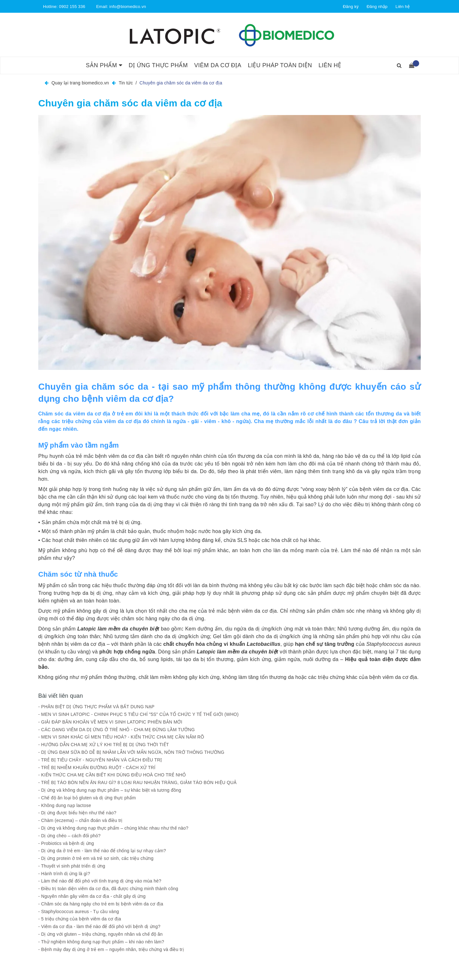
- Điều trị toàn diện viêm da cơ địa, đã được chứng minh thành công (108, 889)
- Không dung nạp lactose (65, 805)
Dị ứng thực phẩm (158, 65)
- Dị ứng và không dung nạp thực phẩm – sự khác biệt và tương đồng (110, 790)
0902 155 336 (72, 7)
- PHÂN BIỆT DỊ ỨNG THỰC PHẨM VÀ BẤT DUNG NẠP (97, 707)
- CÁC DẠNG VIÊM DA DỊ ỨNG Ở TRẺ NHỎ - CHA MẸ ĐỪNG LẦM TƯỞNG (117, 730)
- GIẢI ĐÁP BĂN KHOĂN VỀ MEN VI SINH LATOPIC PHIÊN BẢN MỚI (110, 722)
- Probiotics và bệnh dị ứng (66, 843)
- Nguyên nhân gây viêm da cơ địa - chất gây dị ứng (92, 896)
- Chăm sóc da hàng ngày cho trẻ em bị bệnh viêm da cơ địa (101, 904)
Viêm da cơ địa (218, 65)
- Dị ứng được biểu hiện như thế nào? (77, 813)
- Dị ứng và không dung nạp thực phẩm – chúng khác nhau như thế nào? (113, 828)
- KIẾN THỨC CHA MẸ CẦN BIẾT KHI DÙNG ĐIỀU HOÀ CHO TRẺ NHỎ (112, 775)
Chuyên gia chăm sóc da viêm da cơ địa (130, 103)
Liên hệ (403, 7)
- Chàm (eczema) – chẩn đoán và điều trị (80, 820)
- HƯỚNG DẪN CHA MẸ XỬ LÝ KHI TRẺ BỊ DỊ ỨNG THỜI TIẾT (104, 745)
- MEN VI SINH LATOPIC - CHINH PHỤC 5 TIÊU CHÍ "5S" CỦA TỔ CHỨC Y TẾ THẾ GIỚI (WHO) (138, 714)
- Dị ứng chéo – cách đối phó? (69, 836)
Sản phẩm (104, 65)
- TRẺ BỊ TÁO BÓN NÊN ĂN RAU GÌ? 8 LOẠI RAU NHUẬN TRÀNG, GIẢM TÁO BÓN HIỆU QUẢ (137, 782)
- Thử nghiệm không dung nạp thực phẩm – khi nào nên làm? (101, 942)
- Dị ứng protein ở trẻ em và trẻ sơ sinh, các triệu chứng (96, 858)
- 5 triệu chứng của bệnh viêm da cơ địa (80, 919)
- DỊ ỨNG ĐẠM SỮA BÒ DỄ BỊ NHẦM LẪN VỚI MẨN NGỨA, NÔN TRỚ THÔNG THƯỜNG (131, 752)
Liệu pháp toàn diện (280, 65)
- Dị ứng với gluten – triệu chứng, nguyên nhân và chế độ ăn (100, 934)
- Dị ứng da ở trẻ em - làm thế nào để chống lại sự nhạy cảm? (102, 851)
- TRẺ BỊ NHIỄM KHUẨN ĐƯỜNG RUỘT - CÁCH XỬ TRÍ (97, 767)
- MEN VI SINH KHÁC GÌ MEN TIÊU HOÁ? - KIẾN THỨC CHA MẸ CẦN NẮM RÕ (121, 737)
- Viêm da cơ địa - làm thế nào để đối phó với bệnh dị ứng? (99, 926)
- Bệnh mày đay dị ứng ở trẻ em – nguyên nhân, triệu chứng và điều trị (111, 949)
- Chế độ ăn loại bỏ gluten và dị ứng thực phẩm (87, 798)
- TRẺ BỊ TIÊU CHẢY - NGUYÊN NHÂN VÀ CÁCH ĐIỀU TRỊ (100, 760)
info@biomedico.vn (128, 7)
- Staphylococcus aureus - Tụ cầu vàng (79, 912)
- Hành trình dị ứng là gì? (64, 874)
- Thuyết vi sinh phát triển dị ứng (72, 866)
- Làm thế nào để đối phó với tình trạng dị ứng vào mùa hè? (100, 881)
